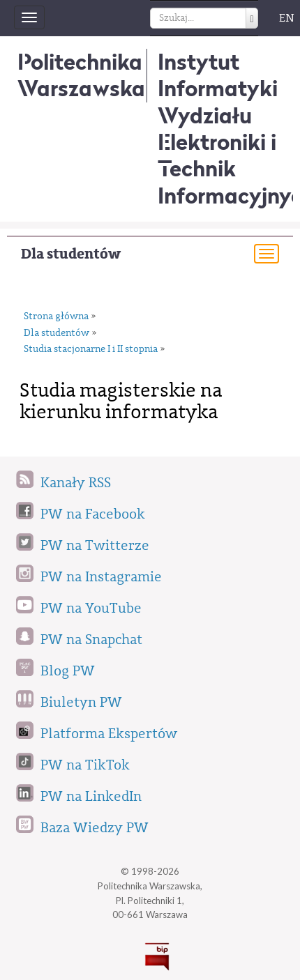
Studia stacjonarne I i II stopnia (91, 349)
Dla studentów (71, 254)
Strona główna (56, 316)
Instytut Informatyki (218, 75)
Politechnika (81, 75)
